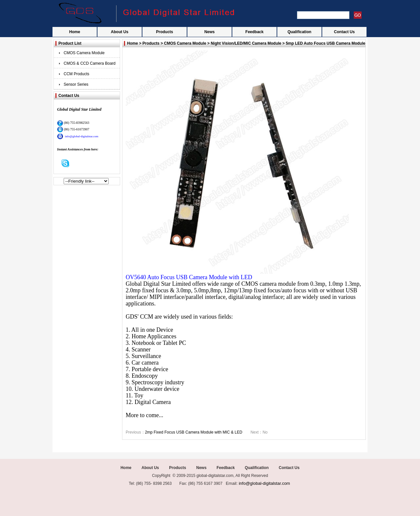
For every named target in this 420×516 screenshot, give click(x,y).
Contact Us (344, 32)
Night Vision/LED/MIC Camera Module (246, 43)
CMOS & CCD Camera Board (90, 63)
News (210, 32)
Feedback (254, 32)
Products (164, 32)
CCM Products (76, 74)
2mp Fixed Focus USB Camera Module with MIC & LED (194, 432)
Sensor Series (76, 84)
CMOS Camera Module (84, 53)
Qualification (299, 32)
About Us (120, 32)
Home (75, 32)
